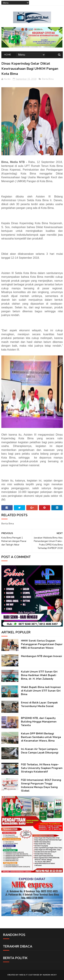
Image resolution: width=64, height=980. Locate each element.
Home (8, 55)
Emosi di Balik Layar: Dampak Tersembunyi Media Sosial (39, 704)
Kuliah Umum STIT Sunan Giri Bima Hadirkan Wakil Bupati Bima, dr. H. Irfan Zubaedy (39, 675)
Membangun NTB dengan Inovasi (41, 656)
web (21, 975)
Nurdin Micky (50, 975)
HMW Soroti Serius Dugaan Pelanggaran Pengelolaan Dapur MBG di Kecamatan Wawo (42, 644)
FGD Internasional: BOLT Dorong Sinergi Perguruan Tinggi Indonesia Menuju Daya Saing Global (41, 785)
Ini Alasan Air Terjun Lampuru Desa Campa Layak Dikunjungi (40, 751)
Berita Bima (48, 79)
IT (27, 975)
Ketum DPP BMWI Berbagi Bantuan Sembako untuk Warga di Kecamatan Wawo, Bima (41, 737)
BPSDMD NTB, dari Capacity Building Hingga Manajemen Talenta (39, 722)
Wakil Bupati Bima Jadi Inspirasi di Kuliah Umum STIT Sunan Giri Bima (41, 691)
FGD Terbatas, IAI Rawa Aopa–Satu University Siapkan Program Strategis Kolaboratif (42, 768)
